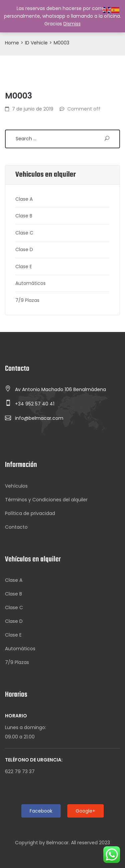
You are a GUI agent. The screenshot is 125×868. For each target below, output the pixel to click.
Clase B (24, 216)
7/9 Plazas (27, 300)
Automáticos (30, 283)
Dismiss (72, 24)
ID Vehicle (36, 43)
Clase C (24, 233)
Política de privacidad (30, 513)
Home (12, 43)
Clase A (24, 199)
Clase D (24, 249)
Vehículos (16, 486)
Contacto (16, 527)
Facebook (41, 811)
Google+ (85, 811)
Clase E (24, 267)
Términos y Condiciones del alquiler (46, 500)
